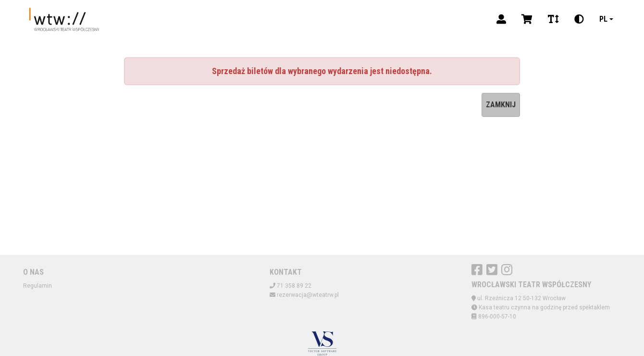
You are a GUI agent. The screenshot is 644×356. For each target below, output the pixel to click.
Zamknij (501, 105)
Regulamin (37, 286)
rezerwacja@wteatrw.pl (308, 295)
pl (603, 19)
